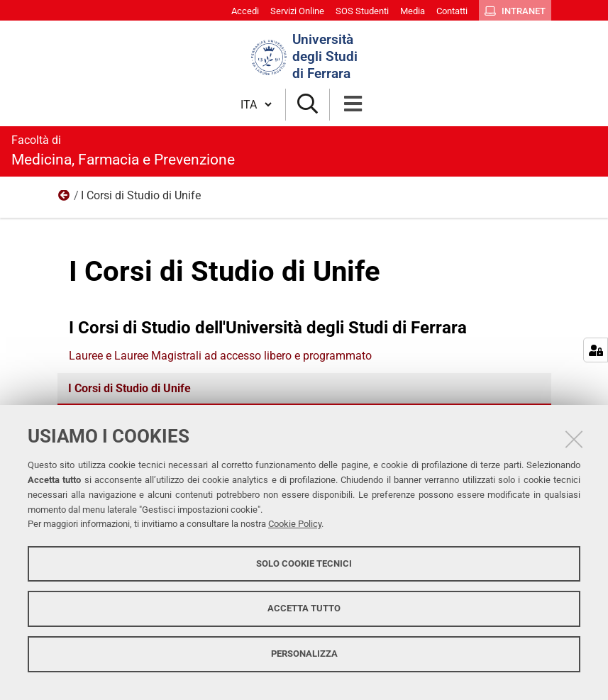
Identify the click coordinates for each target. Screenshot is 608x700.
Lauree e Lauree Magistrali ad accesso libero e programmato (220, 356)
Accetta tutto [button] (304, 608)
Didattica (65, 199)
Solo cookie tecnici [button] (304, 563)
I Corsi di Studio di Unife (129, 388)
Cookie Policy (295, 524)
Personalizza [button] (304, 654)
